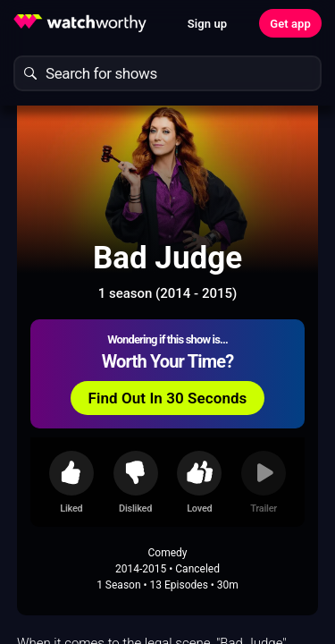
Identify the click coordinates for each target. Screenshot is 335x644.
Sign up (207, 24)
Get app (290, 24)
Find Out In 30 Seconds (168, 398)
